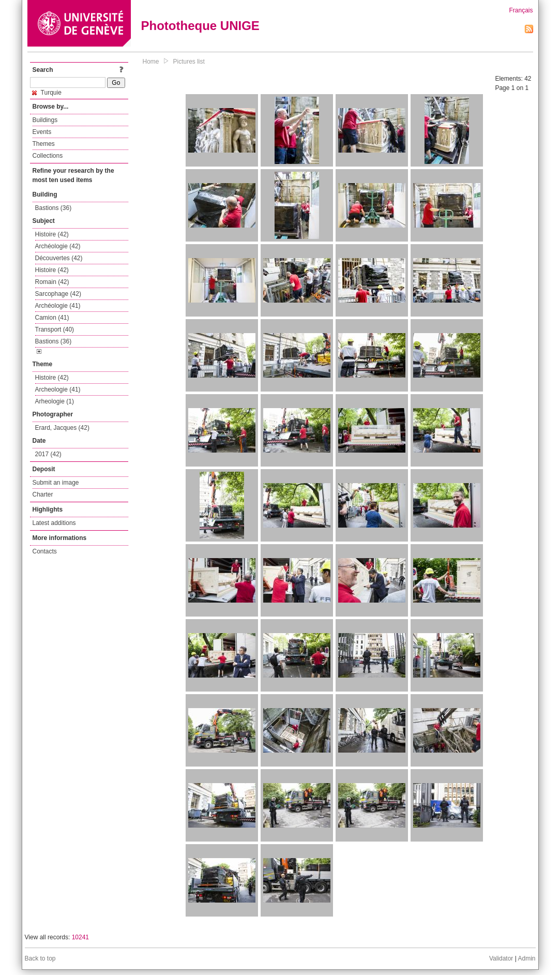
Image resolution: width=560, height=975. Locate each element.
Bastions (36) (54, 208)
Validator (501, 958)
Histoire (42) (52, 234)
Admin (526, 958)
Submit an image (56, 483)
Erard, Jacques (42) (62, 428)
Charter (43, 494)
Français (521, 10)
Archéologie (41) (58, 306)
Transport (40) (55, 329)
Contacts (45, 551)
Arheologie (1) (55, 401)
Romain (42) (52, 282)
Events (42, 132)
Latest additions (54, 523)
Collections (48, 156)
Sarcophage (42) (58, 294)
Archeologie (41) (58, 389)
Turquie (47, 93)
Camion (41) (52, 318)
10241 (80, 937)
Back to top (40, 958)
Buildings (45, 120)
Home (151, 62)
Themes (44, 144)
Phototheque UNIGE (200, 26)
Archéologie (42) (58, 246)
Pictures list (189, 62)
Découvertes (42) (59, 258)
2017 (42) (48, 454)
